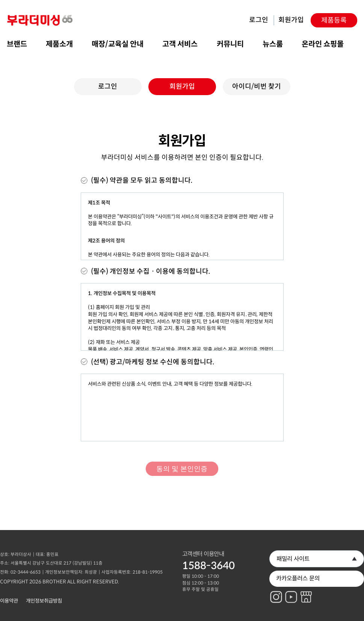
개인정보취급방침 (44, 596)
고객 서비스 (180, 39)
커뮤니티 (230, 39)
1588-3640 (208, 560)
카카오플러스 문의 (298, 573)
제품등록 (334, 15)
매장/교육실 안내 (118, 39)
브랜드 (17, 39)
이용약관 (9, 596)
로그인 (259, 15)
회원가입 (291, 15)
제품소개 (59, 39)
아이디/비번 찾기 (257, 81)
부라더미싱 (41, 15)
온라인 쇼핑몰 (323, 39)
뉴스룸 (273, 39)
